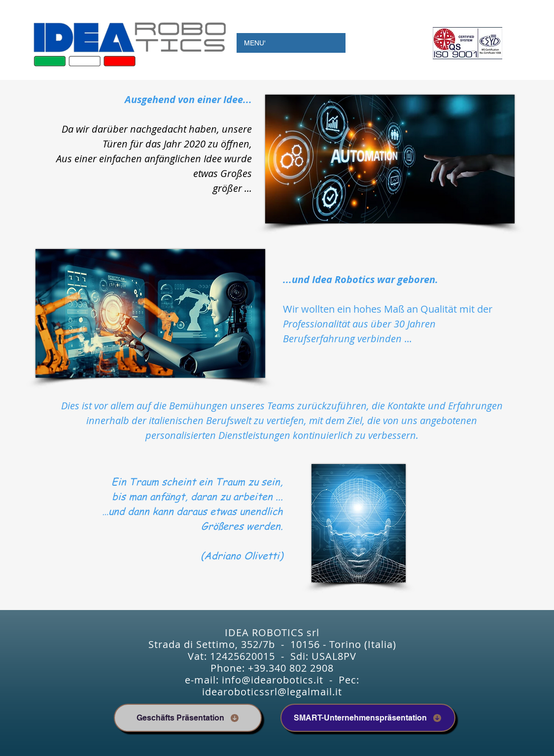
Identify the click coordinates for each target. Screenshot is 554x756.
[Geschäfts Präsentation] (188, 718)
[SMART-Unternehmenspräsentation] (368, 718)
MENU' (255, 43)
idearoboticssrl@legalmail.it (272, 692)
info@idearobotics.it (273, 680)
